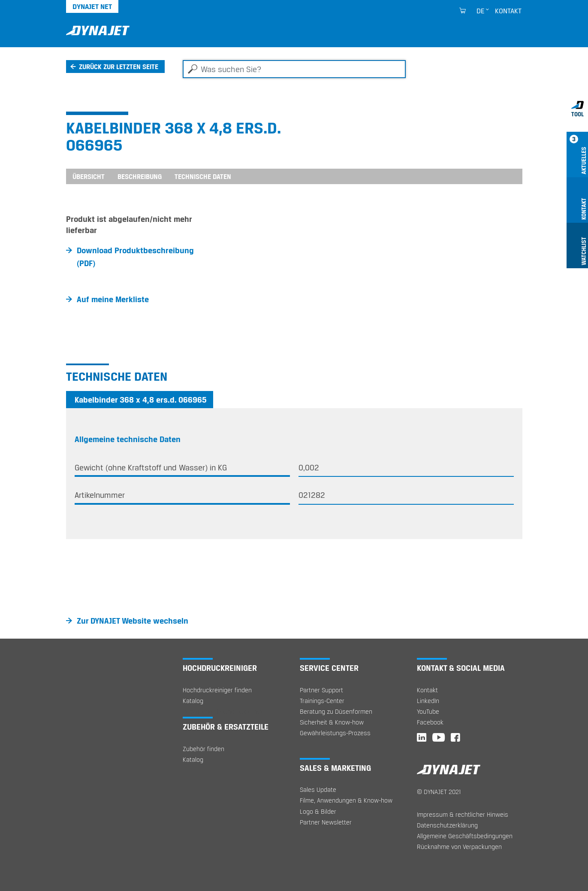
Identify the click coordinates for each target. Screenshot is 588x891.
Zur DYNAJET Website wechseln (133, 621)
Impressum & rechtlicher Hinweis (463, 814)
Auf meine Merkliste (113, 299)
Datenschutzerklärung (447, 825)
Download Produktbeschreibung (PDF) (135, 257)
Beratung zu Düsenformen (336, 711)
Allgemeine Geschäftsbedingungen (465, 836)
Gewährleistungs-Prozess (335, 733)
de (481, 11)
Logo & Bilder (318, 811)
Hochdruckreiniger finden (217, 690)
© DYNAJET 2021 (439, 792)
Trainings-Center (322, 701)
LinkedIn (428, 701)
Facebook (430, 722)
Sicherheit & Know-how (332, 722)
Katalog (193, 701)
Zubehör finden (204, 749)
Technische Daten (203, 176)
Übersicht (89, 176)
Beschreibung (140, 176)
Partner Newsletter (326, 822)
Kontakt (508, 11)
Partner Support (321, 690)
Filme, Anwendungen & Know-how (346, 800)
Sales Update (318, 789)
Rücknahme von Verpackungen (459, 847)
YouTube (428, 711)
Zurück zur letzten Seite (119, 67)
